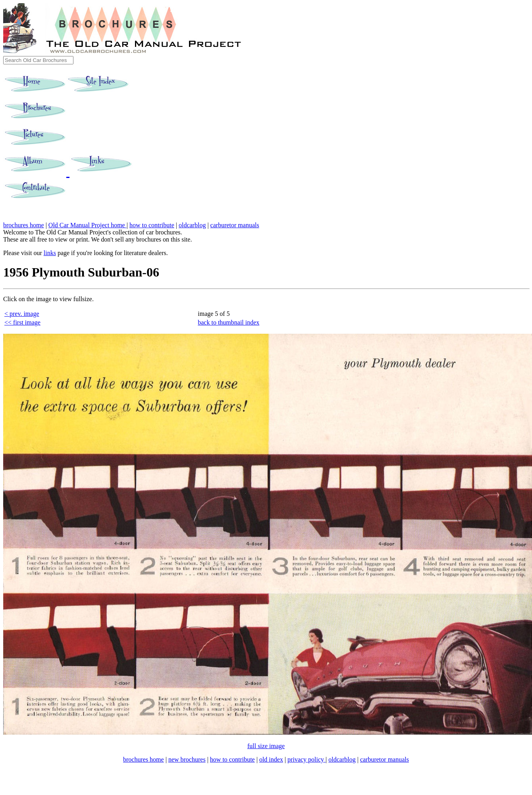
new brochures (187, 759)
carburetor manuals (235, 225)
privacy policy (306, 759)
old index (271, 759)
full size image (266, 746)
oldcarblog (192, 225)
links (50, 253)
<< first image (22, 322)
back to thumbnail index (228, 322)
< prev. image (22, 314)
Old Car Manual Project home (88, 225)
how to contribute (152, 225)
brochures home (24, 225)
